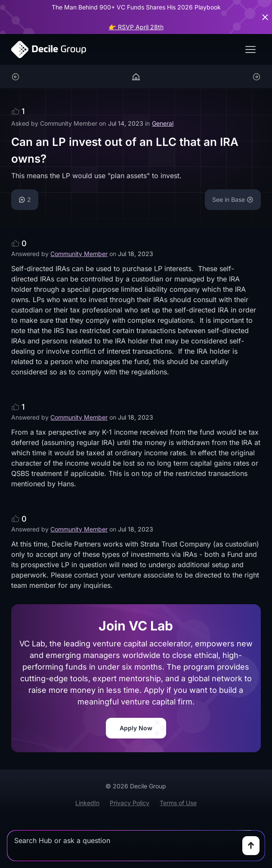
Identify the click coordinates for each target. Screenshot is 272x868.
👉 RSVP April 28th (136, 27)
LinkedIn (87, 803)
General (163, 123)
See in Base (233, 199)
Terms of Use (178, 803)
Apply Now (136, 728)
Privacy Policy (130, 803)
